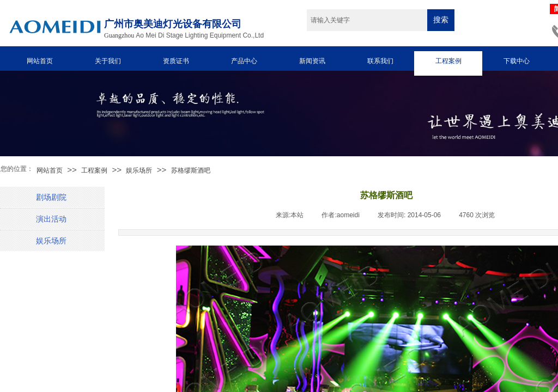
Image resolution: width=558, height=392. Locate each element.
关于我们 (108, 61)
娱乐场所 (139, 170)
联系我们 (380, 61)
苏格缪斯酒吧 (191, 170)
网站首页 (40, 61)
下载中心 (517, 61)
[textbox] (367, 20)
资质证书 (176, 61)
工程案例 (448, 61)
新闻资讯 (312, 61)
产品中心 (244, 61)
